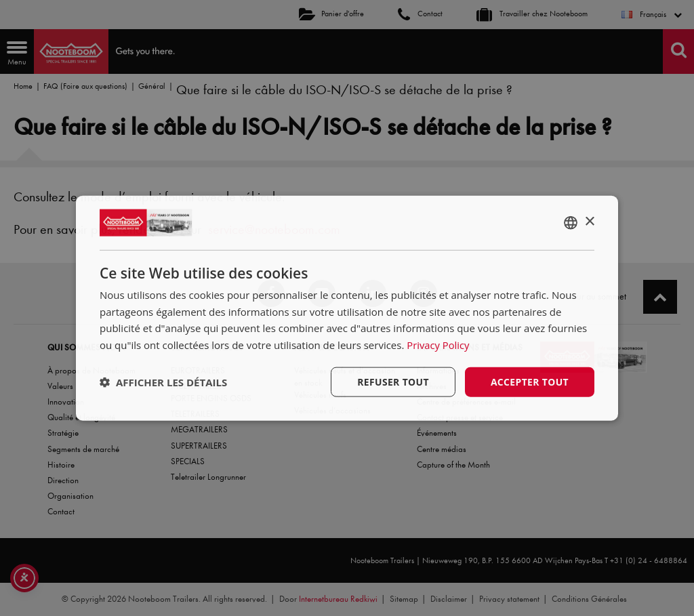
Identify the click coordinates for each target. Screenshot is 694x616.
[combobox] (571, 222)
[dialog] (347, 308)
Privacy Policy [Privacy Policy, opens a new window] (438, 345)
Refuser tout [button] (392, 381)
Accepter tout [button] (529, 381)
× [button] (589, 221)
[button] (163, 382)
